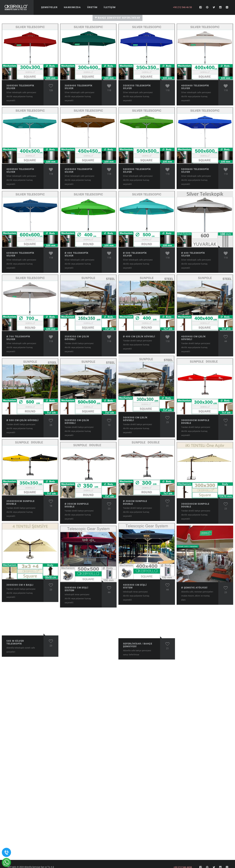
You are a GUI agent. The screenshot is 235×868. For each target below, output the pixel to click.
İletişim (110, 7)
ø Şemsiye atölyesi (194, 588)
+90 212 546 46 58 (182, 7)
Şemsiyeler (49, 7)
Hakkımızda (72, 7)
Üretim (92, 7)
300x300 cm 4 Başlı (20, 585)
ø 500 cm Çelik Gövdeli (22, 420)
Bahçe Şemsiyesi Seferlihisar (118, 18)
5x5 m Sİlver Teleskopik (15, 642)
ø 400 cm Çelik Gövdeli (139, 336)
